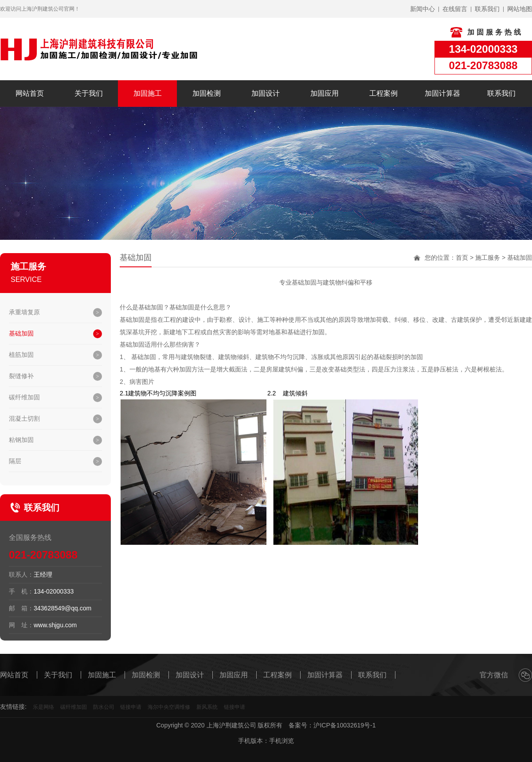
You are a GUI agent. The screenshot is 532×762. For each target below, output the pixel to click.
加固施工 (148, 93)
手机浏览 (282, 741)
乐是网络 (43, 707)
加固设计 (266, 93)
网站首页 (30, 93)
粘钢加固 (21, 440)
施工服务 (488, 258)
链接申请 (131, 707)
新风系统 (207, 707)
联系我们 (501, 93)
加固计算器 (442, 93)
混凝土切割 (24, 418)
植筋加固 (21, 355)
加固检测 (207, 93)
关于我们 (89, 93)
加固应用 (325, 93)
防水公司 (104, 707)
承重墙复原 (24, 312)
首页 (462, 258)
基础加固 (21, 333)
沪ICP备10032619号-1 (344, 725)
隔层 (15, 461)
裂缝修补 (21, 376)
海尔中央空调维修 (169, 707)
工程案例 (383, 93)
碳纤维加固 (24, 397)
